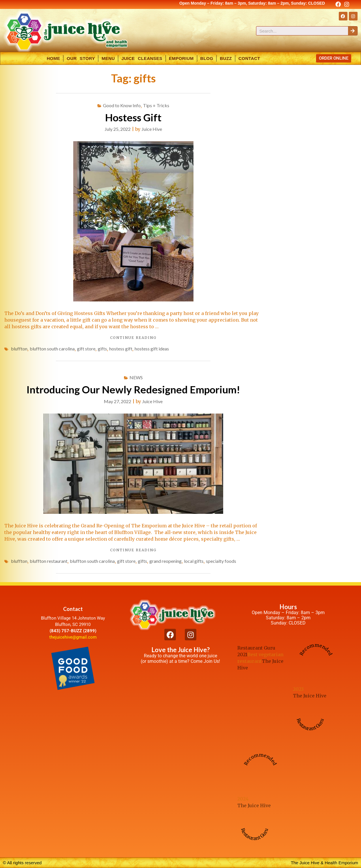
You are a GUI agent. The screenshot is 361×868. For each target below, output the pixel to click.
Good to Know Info (122, 105)
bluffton (19, 349)
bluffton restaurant (49, 561)
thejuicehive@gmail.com (73, 637)
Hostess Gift (133, 117)
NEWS (136, 377)
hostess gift (121, 349)
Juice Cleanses (142, 58)
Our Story (81, 58)
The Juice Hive (310, 696)
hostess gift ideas (152, 349)
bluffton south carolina (52, 349)
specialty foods (221, 561)
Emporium (181, 58)
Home (53, 58)
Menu (108, 58)
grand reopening (166, 561)
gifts (102, 349)
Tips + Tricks (156, 105)
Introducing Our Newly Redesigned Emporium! (133, 389)
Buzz (226, 58)
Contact (249, 58)
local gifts (194, 561)
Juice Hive (152, 129)
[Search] (353, 31)
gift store (86, 349)
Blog (207, 58)
